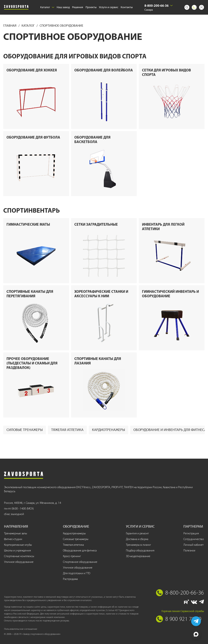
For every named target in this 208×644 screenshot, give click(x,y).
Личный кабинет (193, 545)
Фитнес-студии (13, 539)
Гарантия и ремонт (137, 533)
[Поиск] (187, 7)
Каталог (47, 7)
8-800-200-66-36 (157, 5)
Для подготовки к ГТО (77, 573)
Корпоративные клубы (18, 545)
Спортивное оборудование (80, 562)
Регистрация (191, 533)
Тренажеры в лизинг (138, 545)
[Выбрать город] (171, 5)
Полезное (189, 551)
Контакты (127, 7)
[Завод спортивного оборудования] (16, 7)
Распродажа (70, 579)
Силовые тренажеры (25, 430)
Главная (10, 26)
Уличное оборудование (19, 562)
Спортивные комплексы (19, 556)
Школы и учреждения (17, 551)
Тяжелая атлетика (67, 430)
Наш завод (63, 7)
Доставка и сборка (137, 539)
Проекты (91, 7)
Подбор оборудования (140, 551)
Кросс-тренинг (72, 556)
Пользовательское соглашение (21, 629)
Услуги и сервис (109, 7)
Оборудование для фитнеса (80, 551)
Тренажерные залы (16, 533)
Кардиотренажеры (108, 430)
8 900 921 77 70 (183, 619)
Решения (78, 7)
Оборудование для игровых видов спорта (75, 56)
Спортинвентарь (31, 210)
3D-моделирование (138, 556)
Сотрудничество (194, 539)
